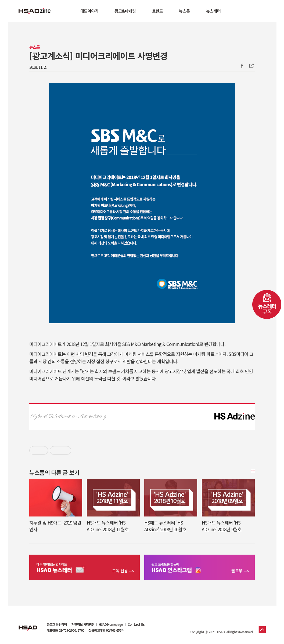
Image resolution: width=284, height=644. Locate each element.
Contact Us (136, 624)
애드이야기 (89, 11)
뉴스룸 (184, 11)
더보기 (252, 471)
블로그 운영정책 (57, 624)
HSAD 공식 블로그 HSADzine (35, 11)
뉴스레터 (213, 11)
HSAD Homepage (111, 624)
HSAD (28, 624)
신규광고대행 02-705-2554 (106, 630)
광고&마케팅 (125, 11)
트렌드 (158, 11)
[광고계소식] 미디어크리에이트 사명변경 (98, 56)
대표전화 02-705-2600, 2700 (66, 630)
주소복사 (251, 66)
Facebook (242, 66)
